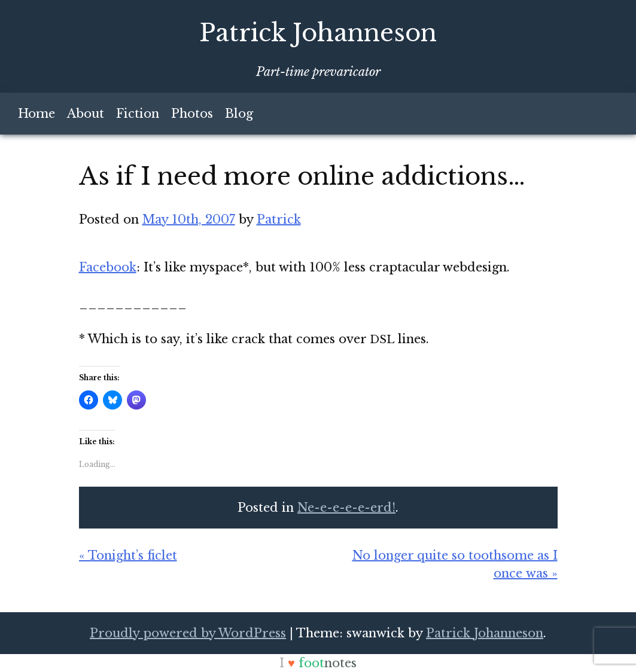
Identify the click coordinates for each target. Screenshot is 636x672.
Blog (239, 114)
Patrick (279, 219)
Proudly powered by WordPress (188, 633)
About (86, 114)
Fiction (138, 114)
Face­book (108, 267)
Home (36, 114)
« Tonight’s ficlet (128, 555)
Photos (192, 114)
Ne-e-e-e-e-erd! (346, 508)
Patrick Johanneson (318, 33)
